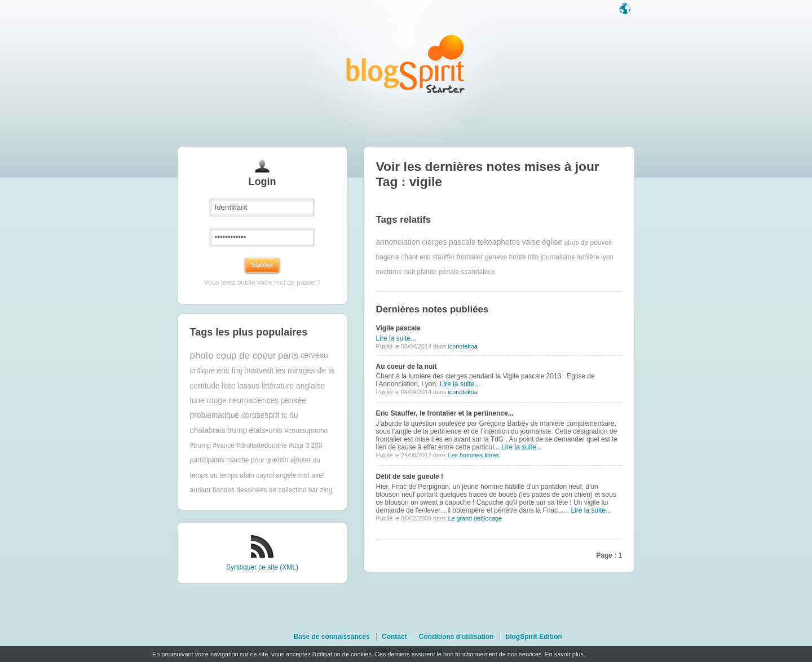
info (533, 257)
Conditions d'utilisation (456, 637)
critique (202, 371)
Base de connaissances (331, 637)
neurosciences (253, 401)
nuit (410, 272)
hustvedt (259, 371)
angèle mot (292, 475)
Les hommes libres (473, 455)
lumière (588, 257)
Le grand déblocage (475, 518)
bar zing (321, 490)
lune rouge (208, 401)
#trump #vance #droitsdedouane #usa (247, 445)
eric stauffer (437, 257)
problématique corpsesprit (235, 415)
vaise (531, 242)
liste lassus (240, 386)
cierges (434, 242)
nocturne (389, 272)
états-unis (266, 431)
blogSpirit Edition (534, 637)
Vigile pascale (398, 328)
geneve (496, 257)
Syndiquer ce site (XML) (262, 567)
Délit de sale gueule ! (410, 476)
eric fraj (229, 371)
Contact (394, 637)
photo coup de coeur (233, 356)
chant (409, 257)
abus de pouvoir (588, 242)
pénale (449, 272)
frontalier (470, 257)
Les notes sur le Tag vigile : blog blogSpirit (406, 63)
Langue (626, 10)
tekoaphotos (499, 242)
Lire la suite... (396, 338)
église (552, 242)
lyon (607, 257)
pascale (462, 242)
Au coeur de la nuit (407, 367)
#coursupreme (306, 431)
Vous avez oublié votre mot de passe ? (262, 283)
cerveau (314, 356)
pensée (293, 401)
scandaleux (478, 272)
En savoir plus (564, 654)
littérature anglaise (294, 386)
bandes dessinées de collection (260, 490)
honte (518, 257)
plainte (427, 272)
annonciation (398, 242)
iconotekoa (462, 346)
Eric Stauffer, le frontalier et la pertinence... (445, 413)
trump (237, 431)
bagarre (388, 257)
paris (288, 356)
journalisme (558, 257)
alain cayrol (257, 475)
